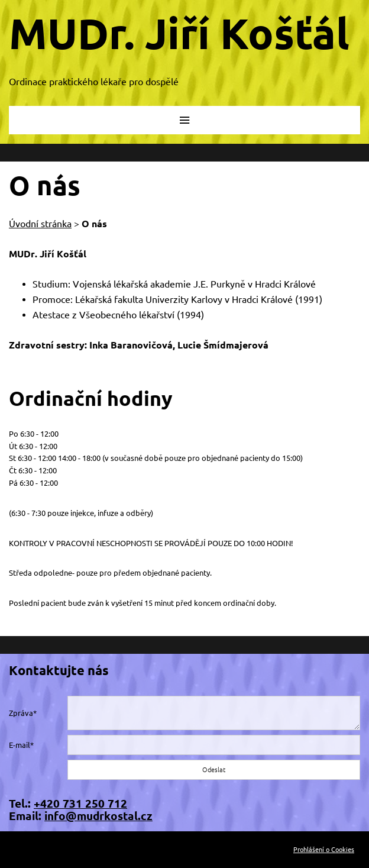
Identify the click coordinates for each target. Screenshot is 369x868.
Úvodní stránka (40, 224)
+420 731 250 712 (80, 804)
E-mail (20, 745)
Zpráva (21, 713)
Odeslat (214, 770)
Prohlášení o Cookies (324, 850)
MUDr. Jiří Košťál (179, 33)
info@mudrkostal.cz (98, 816)
